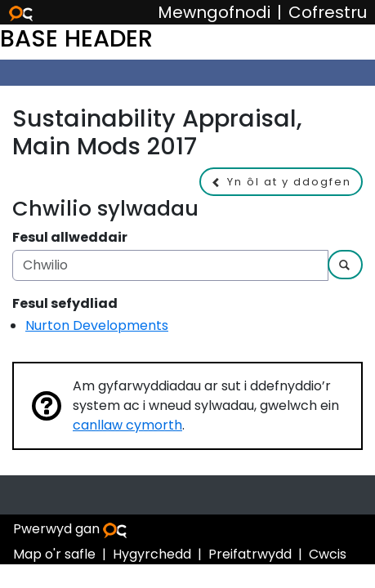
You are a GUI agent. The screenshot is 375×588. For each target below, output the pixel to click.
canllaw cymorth (127, 425)
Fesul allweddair (70, 237)
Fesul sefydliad (65, 303)
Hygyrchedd (152, 554)
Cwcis (328, 554)
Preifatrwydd (250, 554)
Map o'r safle (54, 554)
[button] (281, 182)
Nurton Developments (97, 325)
